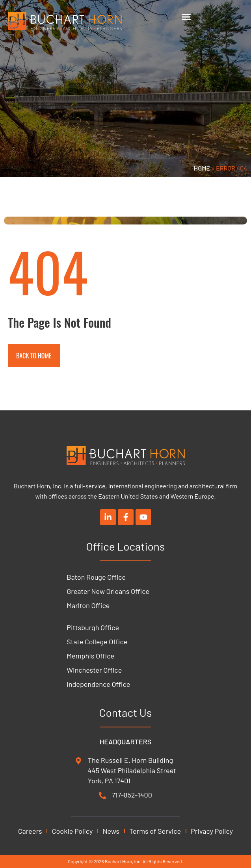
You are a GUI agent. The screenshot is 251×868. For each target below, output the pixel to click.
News (111, 831)
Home (202, 168)
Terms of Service (155, 831)
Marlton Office (88, 605)
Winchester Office (94, 670)
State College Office (97, 642)
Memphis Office (90, 656)
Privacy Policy (212, 831)
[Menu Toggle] (186, 17)
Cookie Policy (73, 831)
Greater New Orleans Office (108, 591)
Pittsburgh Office (93, 627)
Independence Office (98, 684)
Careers (30, 831)
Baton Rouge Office (96, 577)
